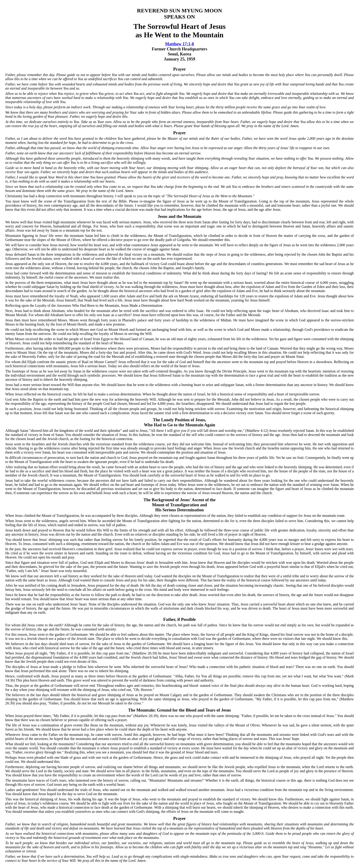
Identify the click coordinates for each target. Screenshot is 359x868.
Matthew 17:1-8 (179, 44)
